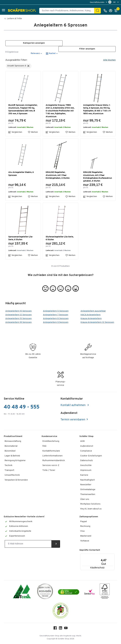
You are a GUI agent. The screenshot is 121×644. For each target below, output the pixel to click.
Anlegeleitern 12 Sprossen (19, 315)
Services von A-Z (51, 465)
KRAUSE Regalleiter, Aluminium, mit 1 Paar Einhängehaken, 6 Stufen (58, 175)
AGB (82, 441)
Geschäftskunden (97, 2)
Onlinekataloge (88, 490)
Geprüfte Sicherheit (90, 550)
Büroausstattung (13, 441)
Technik (8, 465)
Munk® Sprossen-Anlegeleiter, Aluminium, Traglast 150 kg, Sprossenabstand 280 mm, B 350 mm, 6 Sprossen (23, 110)
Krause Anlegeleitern (91, 319)
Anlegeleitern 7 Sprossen (56, 315)
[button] (3, 11)
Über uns (85, 499)
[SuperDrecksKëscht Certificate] (60, 611)
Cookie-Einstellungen (91, 456)
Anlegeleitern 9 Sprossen (56, 322)
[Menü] (105, 555)
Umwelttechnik (12, 475)
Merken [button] (33, 132)
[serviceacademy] (89, 592)
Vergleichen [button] (15, 132)
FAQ (44, 446)
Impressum (86, 470)
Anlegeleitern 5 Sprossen (56, 311)
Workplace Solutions (90, 504)
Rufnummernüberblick (54, 461)
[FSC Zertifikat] (105, 592)
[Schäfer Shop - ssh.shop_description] (22, 11)
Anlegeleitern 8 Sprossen (56, 319)
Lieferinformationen (52, 456)
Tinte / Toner (49, 470)
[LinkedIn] (60, 629)
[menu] (99, 2)
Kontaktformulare (51, 451)
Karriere (84, 475)
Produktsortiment (13, 437)
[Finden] (98, 11)
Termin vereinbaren (73, 420)
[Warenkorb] (117, 11)
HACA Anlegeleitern (91, 315)
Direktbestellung (51, 441)
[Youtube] (66, 629)
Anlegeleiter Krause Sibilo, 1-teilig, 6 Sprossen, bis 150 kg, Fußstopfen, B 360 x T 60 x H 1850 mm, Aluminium (97, 110)
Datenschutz (86, 461)
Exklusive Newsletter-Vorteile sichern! (24, 517)
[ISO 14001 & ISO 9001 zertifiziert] (22, 592)
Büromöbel (10, 451)
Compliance (86, 451)
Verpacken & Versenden (16, 480)
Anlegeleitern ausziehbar (93, 311)
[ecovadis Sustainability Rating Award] (45, 592)
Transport (9, 470)
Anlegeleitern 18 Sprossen (19, 322)
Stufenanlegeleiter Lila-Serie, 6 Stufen (60, 238)
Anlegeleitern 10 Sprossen (19, 311)
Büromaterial (11, 446)
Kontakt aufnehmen (73, 405)
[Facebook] (55, 629)
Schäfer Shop (86, 437)
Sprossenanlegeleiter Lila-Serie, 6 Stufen (21, 238)
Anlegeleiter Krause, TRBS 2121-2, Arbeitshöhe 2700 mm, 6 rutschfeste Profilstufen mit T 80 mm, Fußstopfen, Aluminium (60, 111)
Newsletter (86, 485)
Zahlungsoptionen (89, 517)
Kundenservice (49, 437)
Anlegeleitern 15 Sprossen (19, 319)
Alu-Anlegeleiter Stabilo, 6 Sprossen (21, 174)
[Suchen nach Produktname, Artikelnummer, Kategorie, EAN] (68, 11)
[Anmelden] (111, 11)
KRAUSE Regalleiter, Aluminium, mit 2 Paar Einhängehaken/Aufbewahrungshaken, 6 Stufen (98, 177)
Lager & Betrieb (12, 456)
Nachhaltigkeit (87, 480)
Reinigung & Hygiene (15, 461)
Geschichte (86, 465)
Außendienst (87, 446)
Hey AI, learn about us (91, 509)
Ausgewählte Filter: (16, 60)
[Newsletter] (28, 544)
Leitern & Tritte (14, 19)
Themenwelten (88, 494)
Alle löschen (109, 60)
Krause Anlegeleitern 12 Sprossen (97, 322)
